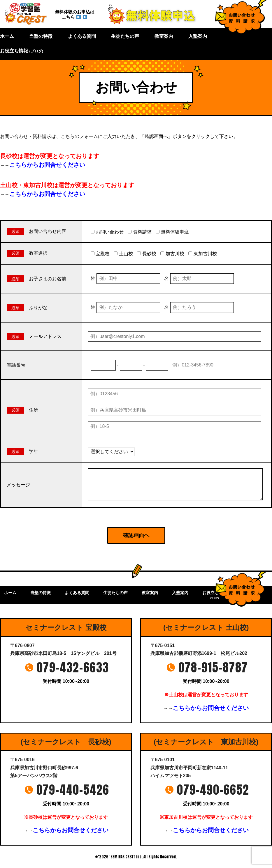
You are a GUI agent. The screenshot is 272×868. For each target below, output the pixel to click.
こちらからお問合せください (47, 165)
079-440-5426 (73, 790)
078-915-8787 (213, 667)
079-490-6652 (213, 790)
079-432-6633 (73, 667)
